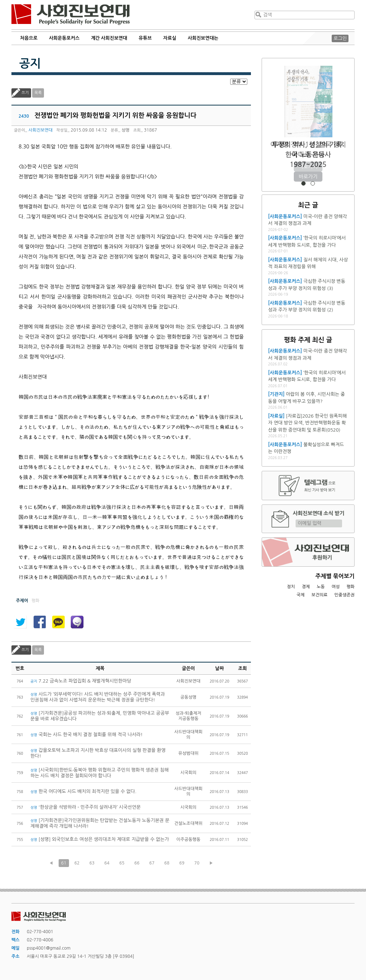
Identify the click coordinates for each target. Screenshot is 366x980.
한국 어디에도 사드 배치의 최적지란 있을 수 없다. (83, 791)
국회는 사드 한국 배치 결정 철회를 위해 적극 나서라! (86, 735)
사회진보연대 (71, 15)
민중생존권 (345, 595)
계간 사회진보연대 (109, 38)
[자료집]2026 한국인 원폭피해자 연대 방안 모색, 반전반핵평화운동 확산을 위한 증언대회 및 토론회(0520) (307, 423)
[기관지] (276, 394)
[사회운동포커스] (285, 216)
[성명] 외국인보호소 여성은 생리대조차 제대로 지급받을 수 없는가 (100, 839)
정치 (291, 587)
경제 (306, 587)
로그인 (340, 38)
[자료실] (276, 416)
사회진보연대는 (203, 38)
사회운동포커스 (64, 38)
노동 (321, 587)
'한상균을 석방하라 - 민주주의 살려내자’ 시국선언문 (86, 807)
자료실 (170, 38)
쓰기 (25, 93)
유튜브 (145, 38)
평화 (350, 587)
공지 (30, 64)
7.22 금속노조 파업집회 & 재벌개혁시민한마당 (81, 681)
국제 (301, 595)
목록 (38, 93)
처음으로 (29, 38)
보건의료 (319, 595)
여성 (336, 587)
